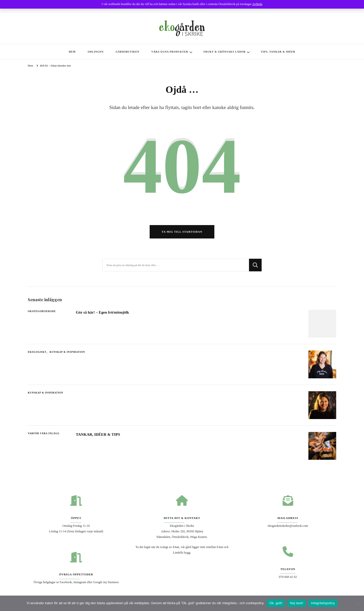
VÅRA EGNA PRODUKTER (170, 52)
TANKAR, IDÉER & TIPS (98, 435)
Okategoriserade (42, 312)
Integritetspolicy (323, 603)
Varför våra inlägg (44, 434)
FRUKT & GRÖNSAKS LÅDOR (224, 52)
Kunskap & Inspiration (67, 353)
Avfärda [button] (257, 4)
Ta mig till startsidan (182, 232)
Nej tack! (297, 603)
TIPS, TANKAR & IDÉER (278, 52)
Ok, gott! (276, 603)
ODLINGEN (96, 52)
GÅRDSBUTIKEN (127, 52)
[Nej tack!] (358, 603)
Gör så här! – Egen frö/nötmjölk (103, 313)
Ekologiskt (37, 353)
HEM (72, 52)
